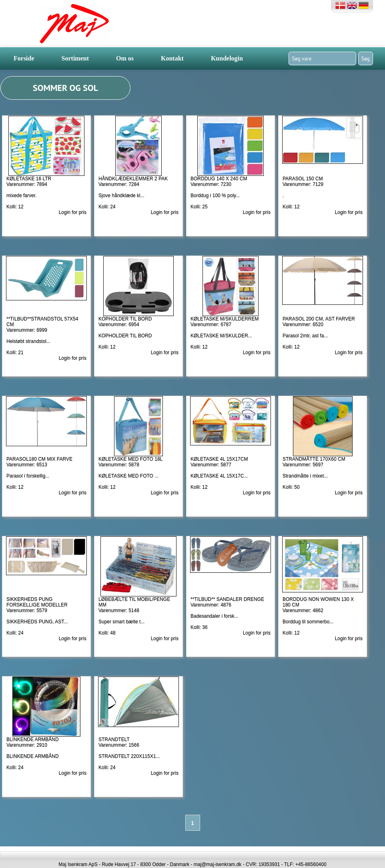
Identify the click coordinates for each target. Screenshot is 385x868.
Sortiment (75, 58)
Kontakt (172, 58)
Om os (125, 58)
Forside (24, 58)
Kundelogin (227, 58)
